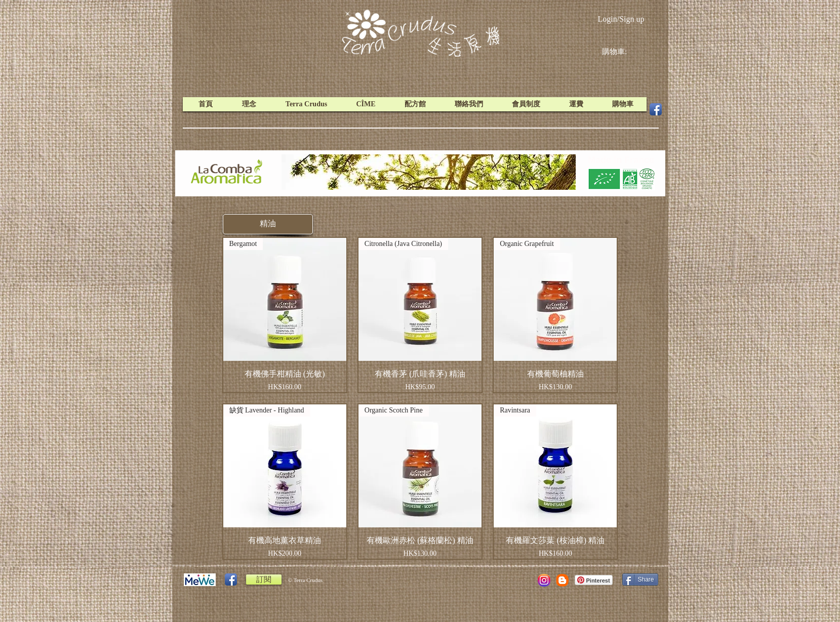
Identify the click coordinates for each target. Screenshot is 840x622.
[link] (622, 52)
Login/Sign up (621, 19)
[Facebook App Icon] (656, 109)
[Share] (640, 579)
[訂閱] (264, 579)
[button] (268, 224)
